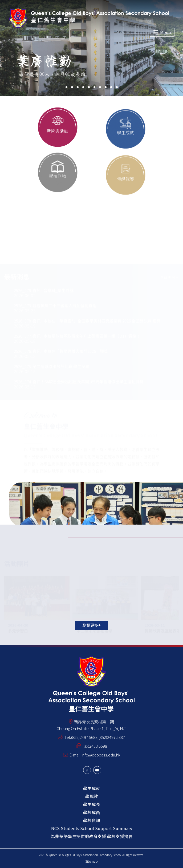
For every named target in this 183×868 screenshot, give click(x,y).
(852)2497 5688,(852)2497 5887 (98, 737)
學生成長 (92, 804)
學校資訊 (92, 820)
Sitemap (91, 861)
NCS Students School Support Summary (92, 828)
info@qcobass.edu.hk (101, 755)
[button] (66, 87)
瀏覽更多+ (91, 625)
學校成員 (92, 812)
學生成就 (92, 788)
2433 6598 (98, 746)
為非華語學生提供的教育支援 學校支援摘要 (92, 836)
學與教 (92, 796)
